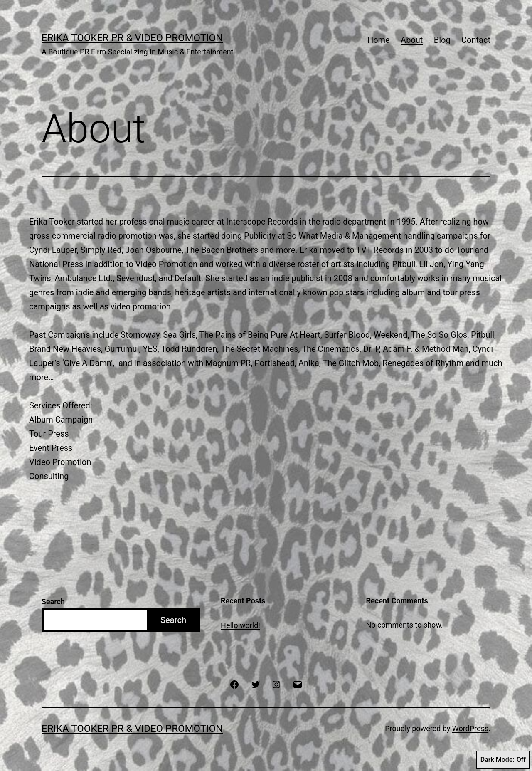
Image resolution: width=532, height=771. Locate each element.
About (412, 40)
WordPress (470, 728)
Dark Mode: (503, 760)
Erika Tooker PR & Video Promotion (132, 38)
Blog (442, 40)
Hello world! (240, 625)
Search (53, 602)
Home (379, 40)
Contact (476, 40)
